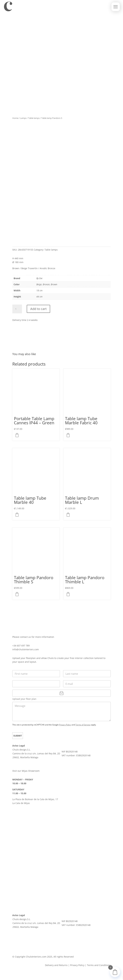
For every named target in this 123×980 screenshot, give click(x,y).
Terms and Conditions (99, 965)
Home (15, 118)
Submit (18, 736)
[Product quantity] (17, 309)
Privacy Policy (65, 725)
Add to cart (38, 309)
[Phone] (36, 684)
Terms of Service (83, 725)
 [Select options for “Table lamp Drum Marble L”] (69, 515)
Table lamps (34, 118)
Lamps (23, 118)
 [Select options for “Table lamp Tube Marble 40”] (18, 515)
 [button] (18, 435)
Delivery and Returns (56, 965)
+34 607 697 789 (21, 646)
